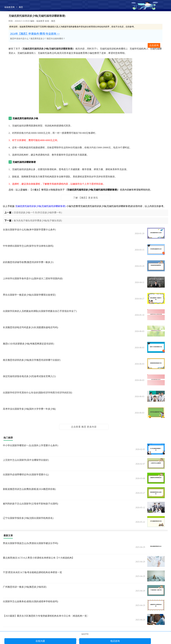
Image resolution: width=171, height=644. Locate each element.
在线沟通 (40, 641)
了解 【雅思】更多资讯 (85, 198)
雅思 (21, 7)
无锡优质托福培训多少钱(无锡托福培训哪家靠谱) (40, 206)
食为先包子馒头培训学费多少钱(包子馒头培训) (38, 221)
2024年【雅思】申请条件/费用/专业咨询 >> (35, 34)
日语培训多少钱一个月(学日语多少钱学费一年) (38, 213)
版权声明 (85, 634)
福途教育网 (9, 7)
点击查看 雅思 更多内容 (84, 427)
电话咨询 (115, 641)
